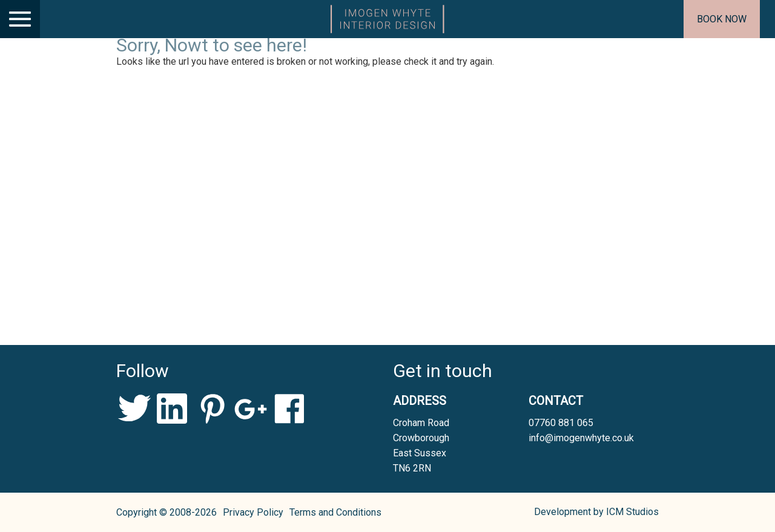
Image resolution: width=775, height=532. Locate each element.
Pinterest (212, 409)
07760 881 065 (561, 423)
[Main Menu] (20, 19)
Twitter (134, 409)
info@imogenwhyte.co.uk (581, 438)
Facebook (289, 409)
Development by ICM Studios (596, 512)
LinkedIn (173, 409)
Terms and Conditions (335, 512)
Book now (722, 19)
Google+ (250, 409)
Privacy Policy (253, 512)
